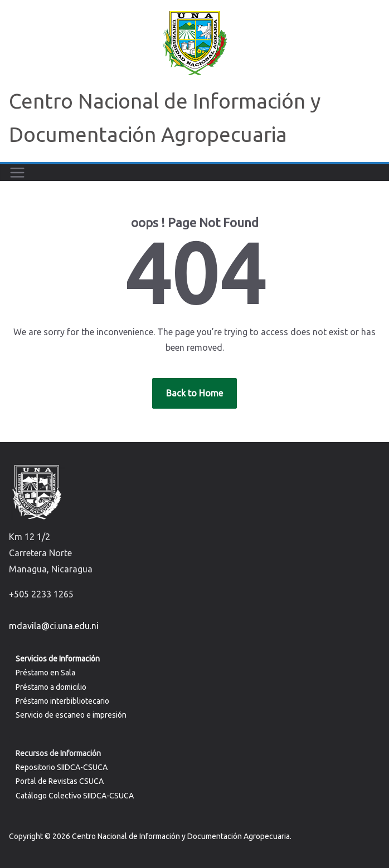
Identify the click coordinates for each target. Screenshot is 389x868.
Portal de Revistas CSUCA (60, 781)
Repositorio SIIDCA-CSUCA (62, 767)
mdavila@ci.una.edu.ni (54, 626)
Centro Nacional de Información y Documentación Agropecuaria (181, 836)
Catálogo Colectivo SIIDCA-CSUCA (75, 796)
